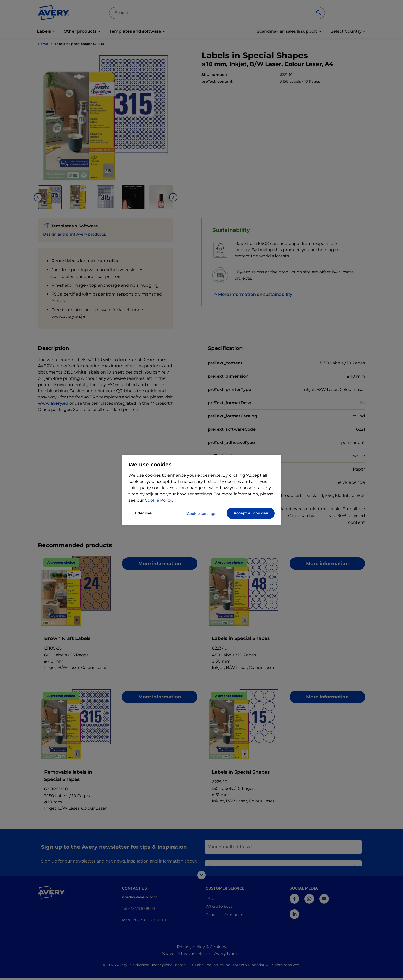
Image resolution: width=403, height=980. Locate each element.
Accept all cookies (251, 513)
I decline (143, 513)
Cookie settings (202, 514)
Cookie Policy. (159, 500)
